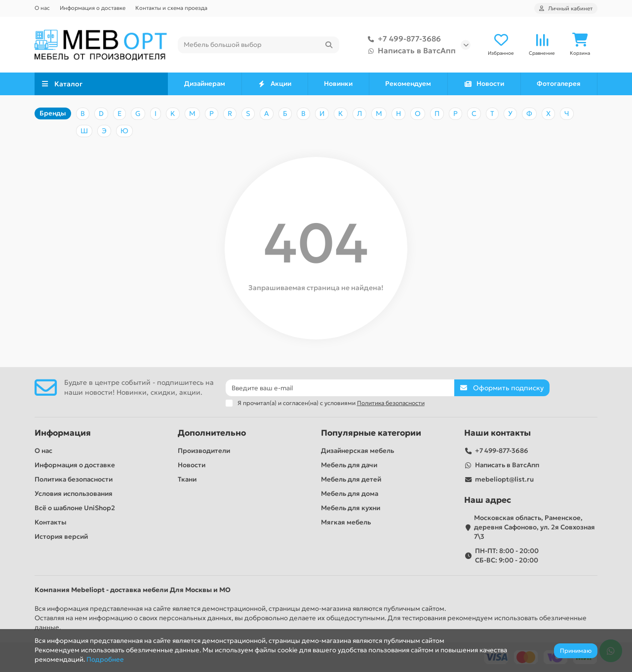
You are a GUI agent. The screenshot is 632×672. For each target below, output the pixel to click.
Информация (63, 433)
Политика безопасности (74, 479)
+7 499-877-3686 (402, 39)
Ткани (187, 479)
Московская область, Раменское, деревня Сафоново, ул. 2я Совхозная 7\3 (534, 527)
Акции (275, 84)
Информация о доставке (93, 8)
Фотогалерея (559, 84)
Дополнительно (212, 433)
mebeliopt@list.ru (504, 479)
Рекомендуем (408, 84)
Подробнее (105, 659)
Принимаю (576, 651)
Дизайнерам (205, 84)
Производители (204, 451)
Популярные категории (371, 433)
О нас (42, 8)
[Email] (340, 388)
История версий (61, 537)
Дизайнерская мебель (357, 451)
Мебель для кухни (351, 508)
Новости (484, 84)
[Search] (258, 45)
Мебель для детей (351, 479)
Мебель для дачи (349, 465)
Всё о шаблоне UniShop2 (75, 508)
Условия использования (74, 494)
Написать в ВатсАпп (410, 51)
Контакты (51, 522)
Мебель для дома (350, 494)
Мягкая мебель (346, 522)
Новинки (338, 84)
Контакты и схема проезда (171, 8)
